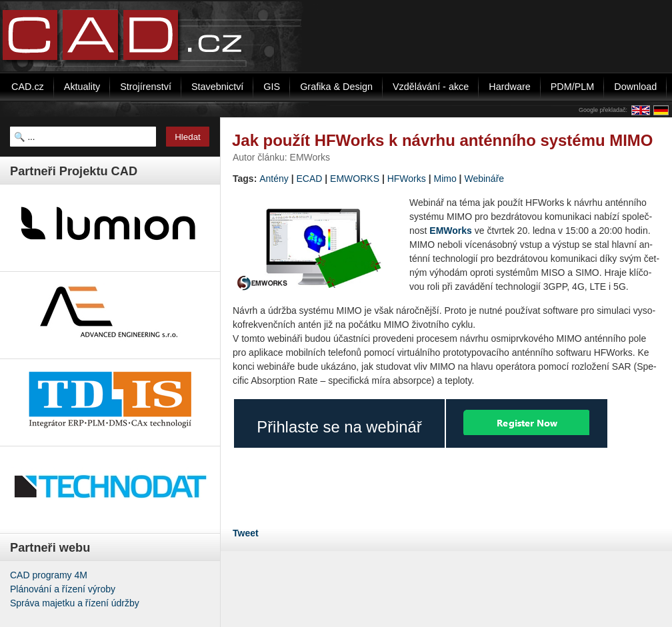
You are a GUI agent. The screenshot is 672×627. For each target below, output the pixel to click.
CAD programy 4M (49, 575)
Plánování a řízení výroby (63, 589)
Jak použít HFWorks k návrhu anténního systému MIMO (442, 140)
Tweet (246, 533)
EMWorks (451, 231)
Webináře (484, 179)
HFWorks (407, 179)
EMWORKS (355, 179)
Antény (274, 179)
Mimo (445, 179)
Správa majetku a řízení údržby (75, 603)
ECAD (310, 179)
